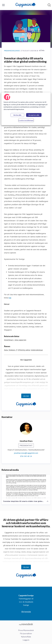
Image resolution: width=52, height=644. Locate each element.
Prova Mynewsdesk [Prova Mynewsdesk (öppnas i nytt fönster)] (26, 630)
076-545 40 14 (26, 456)
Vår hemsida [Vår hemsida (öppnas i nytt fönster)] (26, 612)
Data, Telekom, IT (11, 350)
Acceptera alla (34, 115)
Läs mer (26, 396)
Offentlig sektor (24, 350)
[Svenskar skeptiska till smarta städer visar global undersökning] (26, 486)
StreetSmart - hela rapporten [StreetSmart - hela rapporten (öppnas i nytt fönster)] (15, 340)
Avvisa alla (17, 115)
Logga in (26, 640)
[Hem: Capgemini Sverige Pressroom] (25, 5)
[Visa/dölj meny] (3, 5)
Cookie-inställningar (26, 120)
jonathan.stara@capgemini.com (26, 453)
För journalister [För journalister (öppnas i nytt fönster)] (26, 633)
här (10, 298)
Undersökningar (37, 350)
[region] (26, 109)
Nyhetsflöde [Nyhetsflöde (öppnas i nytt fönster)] (26, 637)
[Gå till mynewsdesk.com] (26, 624)
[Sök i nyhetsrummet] (49, 5)
